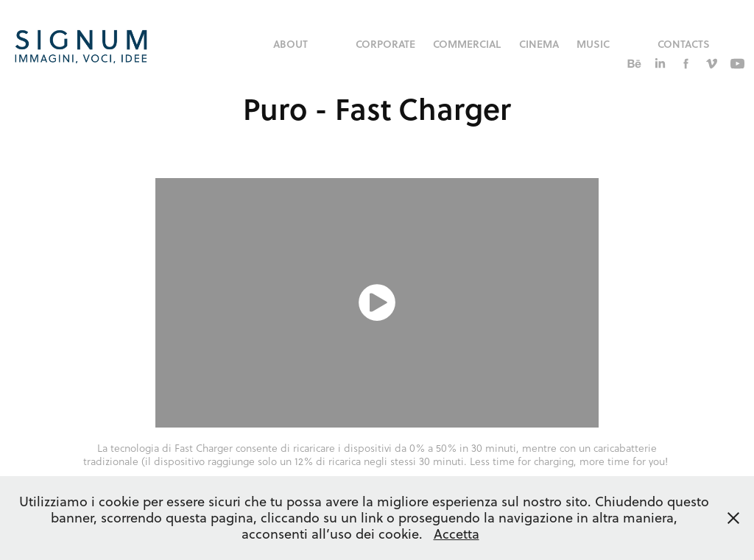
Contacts (684, 44)
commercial (467, 44)
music (593, 44)
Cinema (539, 44)
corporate (385, 44)
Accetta (457, 534)
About (290, 44)
